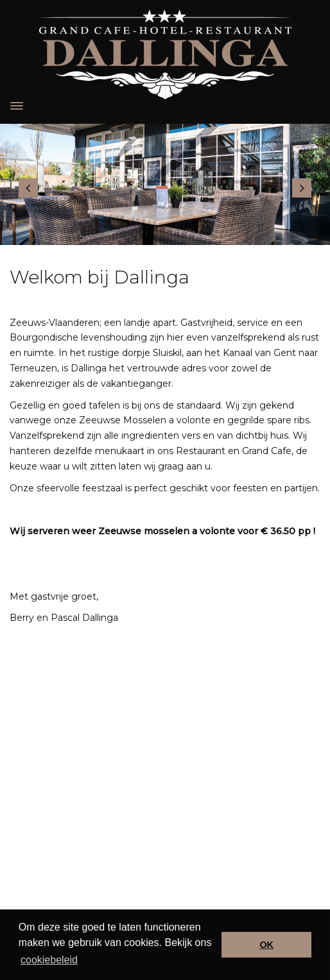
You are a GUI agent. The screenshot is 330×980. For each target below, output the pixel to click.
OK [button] (266, 945)
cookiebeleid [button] (49, 960)
